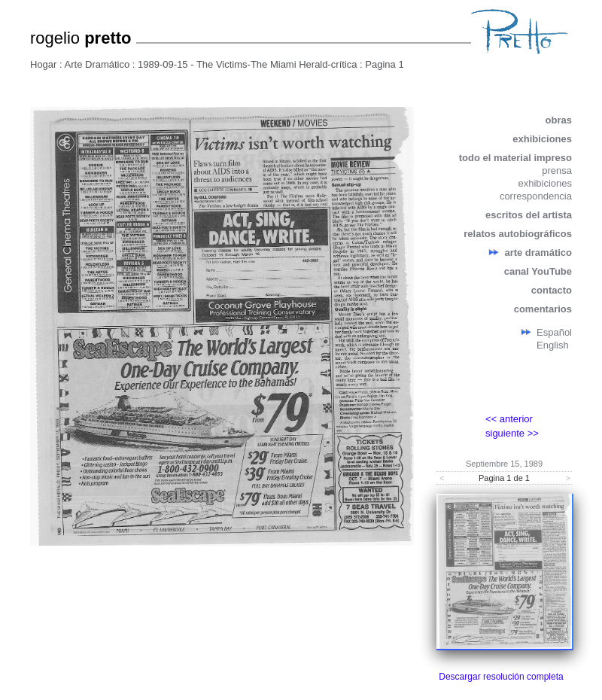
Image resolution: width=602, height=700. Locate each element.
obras (559, 120)
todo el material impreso (515, 158)
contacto (552, 290)
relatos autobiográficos (518, 234)
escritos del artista (529, 215)
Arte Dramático (97, 64)
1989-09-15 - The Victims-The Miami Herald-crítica (247, 64)
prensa (557, 170)
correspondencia (536, 196)
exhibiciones (542, 139)
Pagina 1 (384, 64)
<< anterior (509, 419)
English (553, 345)
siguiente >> (512, 433)
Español (554, 332)
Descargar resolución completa (501, 677)
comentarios (543, 309)
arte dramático (538, 253)
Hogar (43, 64)
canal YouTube (538, 271)
